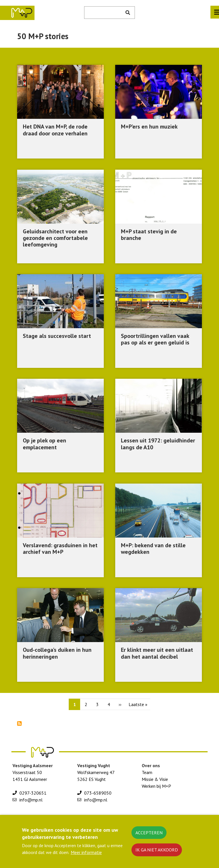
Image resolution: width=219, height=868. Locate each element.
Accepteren (149, 833)
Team (147, 772)
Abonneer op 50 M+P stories (19, 723)
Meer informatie (86, 852)
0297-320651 (33, 793)
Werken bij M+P (156, 786)
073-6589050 (98, 793)
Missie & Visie (155, 779)
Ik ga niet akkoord (157, 850)
